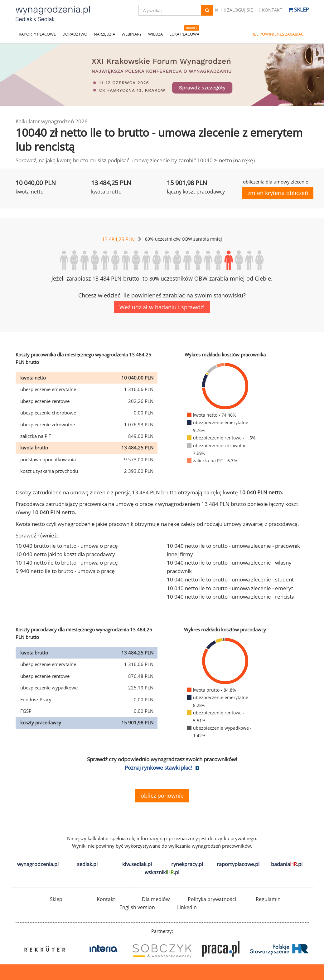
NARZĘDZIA (104, 34)
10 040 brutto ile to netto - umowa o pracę (67, 546)
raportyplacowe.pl (238, 864)
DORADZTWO (75, 34)
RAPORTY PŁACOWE (37, 34)
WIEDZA (155, 34)
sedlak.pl (87, 864)
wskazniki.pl (162, 872)
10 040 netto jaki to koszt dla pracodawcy (65, 554)
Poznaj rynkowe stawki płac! (158, 768)
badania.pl (287, 864)
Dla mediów (156, 899)
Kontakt (270, 10)
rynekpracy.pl (187, 864)
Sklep (298, 10)
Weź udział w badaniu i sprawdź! (162, 307)
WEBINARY (132, 34)
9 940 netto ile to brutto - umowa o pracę (65, 571)
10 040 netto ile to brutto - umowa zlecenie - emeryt (230, 588)
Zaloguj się (239, 10)
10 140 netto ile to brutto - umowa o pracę (67, 563)
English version (137, 907)
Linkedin (187, 907)
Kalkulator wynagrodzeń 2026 (52, 121)
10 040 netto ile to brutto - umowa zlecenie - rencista (231, 597)
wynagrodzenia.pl (38, 864)
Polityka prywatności (212, 899)
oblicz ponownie (162, 796)
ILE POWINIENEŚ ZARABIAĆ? (279, 34)
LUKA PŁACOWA (184, 34)
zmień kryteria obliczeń (278, 193)
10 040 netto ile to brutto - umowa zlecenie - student (230, 579)
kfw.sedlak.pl (137, 864)
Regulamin (268, 899)
